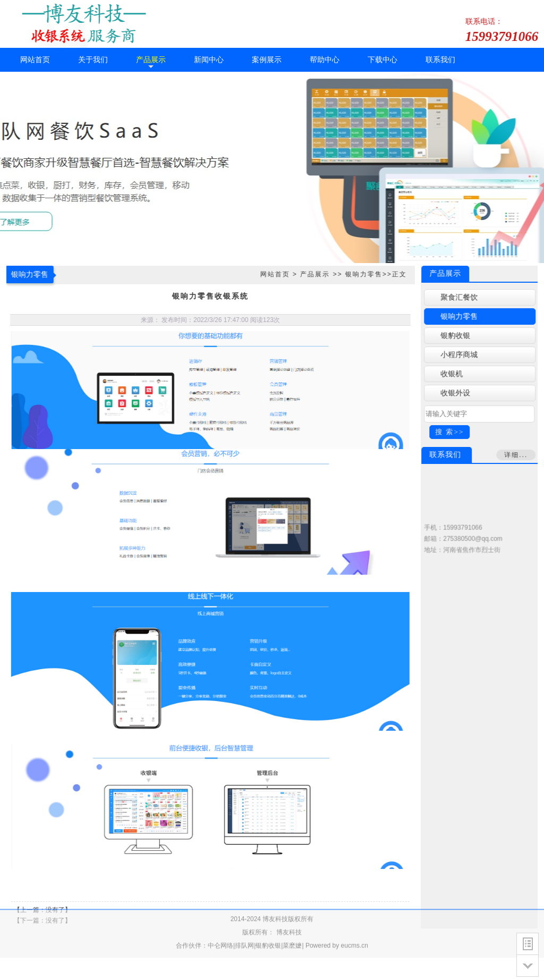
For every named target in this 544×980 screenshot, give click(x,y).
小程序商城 (461, 355)
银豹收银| (269, 930)
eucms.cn (355, 930)
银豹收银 (457, 336)
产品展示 (313, 274)
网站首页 (273, 274)
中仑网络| (221, 930)
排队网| (245, 930)
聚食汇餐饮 (461, 297)
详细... (517, 455)
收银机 (453, 374)
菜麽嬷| (293, 930)
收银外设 (457, 393)
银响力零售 (362, 274)
